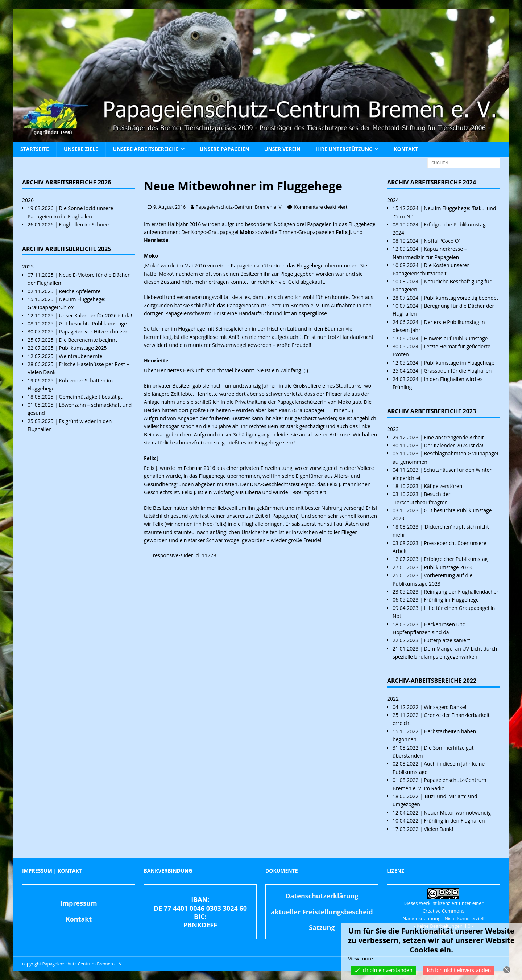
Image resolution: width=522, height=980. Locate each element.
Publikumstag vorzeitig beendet (461, 298)
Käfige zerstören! (444, 486)
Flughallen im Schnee (84, 224)
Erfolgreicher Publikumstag (456, 559)
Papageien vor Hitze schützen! (94, 331)
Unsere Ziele (81, 149)
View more (361, 958)
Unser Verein (282, 149)
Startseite (35, 149)
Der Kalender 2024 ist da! (453, 445)
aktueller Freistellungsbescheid (322, 912)
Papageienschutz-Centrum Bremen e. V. (239, 207)
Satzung (322, 927)
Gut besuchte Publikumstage (93, 323)
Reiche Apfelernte (80, 291)
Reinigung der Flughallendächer (461, 592)
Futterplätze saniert (447, 640)
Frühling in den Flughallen (454, 821)
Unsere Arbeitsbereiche (146, 149)
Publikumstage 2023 (448, 567)
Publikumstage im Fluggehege (459, 363)
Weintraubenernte (80, 356)
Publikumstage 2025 (83, 348)
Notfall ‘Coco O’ (442, 241)
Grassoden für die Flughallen (458, 371)
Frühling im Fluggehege (451, 600)
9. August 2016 (169, 207)
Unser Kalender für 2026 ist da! (95, 315)
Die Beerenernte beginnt (88, 340)
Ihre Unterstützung (344, 149)
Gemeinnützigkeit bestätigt (90, 397)
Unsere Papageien (225, 149)
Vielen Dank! (438, 829)
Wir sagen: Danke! (445, 707)
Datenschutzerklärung (322, 896)
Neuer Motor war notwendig (457, 813)
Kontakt (406, 149)
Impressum (78, 903)
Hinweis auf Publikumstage (456, 338)
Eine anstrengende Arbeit (454, 437)
